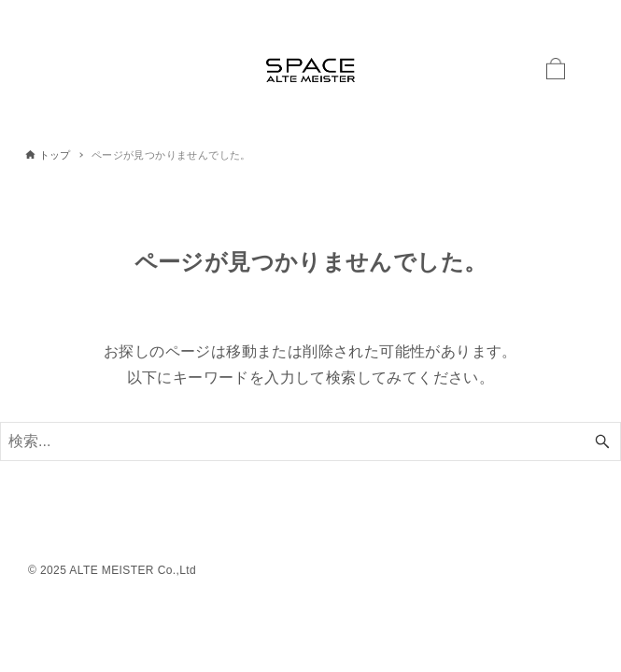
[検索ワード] (310, 441)
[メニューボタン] (79, 70)
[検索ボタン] (602, 441)
